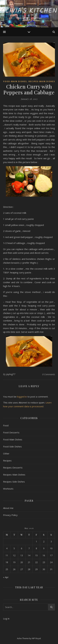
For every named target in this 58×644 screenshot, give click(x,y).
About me (8, 508)
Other (6, 454)
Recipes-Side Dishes (14, 482)
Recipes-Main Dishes (42, 81)
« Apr (6, 577)
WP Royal (36, 638)
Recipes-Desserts (13, 468)
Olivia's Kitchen (29, 11)
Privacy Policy (10, 515)
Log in (6, 619)
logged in (22, 397)
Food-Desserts (11, 432)
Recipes (7, 461)
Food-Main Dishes (15, 81)
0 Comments (49, 374)
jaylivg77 (11, 374)
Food (6, 425)
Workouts (8, 489)
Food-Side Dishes (12, 446)
